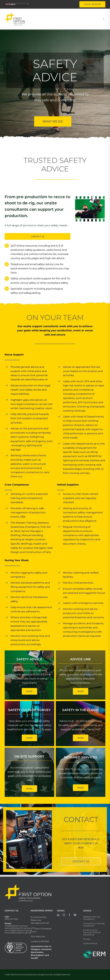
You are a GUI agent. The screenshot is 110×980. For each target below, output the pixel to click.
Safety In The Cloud (80, 710)
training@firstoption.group (18, 930)
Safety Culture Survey (29, 710)
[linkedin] (58, 915)
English (10, 4)
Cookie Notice (90, 943)
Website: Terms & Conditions (92, 918)
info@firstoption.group (16, 926)
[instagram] (64, 915)
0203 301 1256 (11, 919)
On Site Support (29, 756)
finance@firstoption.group (18, 933)
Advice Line (80, 659)
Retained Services (80, 757)
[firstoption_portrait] (15, 14)
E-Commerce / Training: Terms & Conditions (92, 932)
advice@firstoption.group (18, 928)
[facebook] (69, 915)
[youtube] (75, 915)
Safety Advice (29, 659)
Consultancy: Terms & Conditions (94, 925)
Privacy (87, 939)
